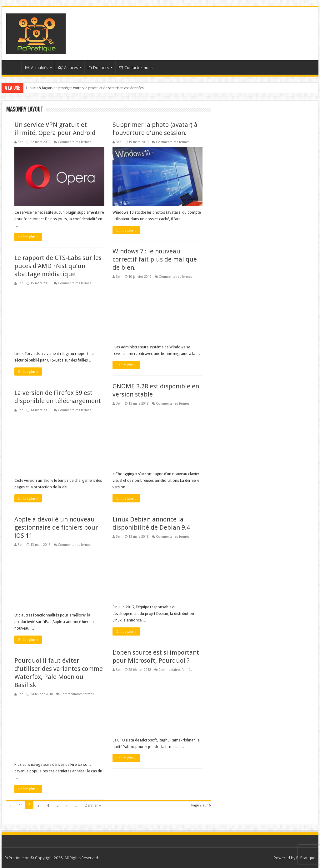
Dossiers (98, 68)
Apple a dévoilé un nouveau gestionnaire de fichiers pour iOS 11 (56, 527)
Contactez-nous (136, 68)
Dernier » (93, 805)
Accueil (13, 67)
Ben (20, 142)
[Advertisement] (200, 27)
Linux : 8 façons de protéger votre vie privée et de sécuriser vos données (85, 88)
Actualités (36, 68)
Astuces (68, 68)
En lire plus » (28, 237)
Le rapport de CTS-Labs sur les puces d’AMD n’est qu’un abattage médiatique (58, 266)
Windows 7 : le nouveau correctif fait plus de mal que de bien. (155, 259)
